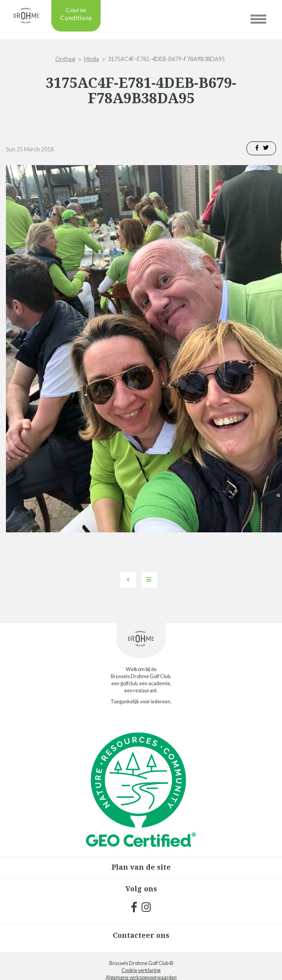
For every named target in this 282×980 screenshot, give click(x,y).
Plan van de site (141, 867)
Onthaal (65, 59)
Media (92, 59)
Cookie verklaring (141, 970)
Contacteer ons (141, 935)
